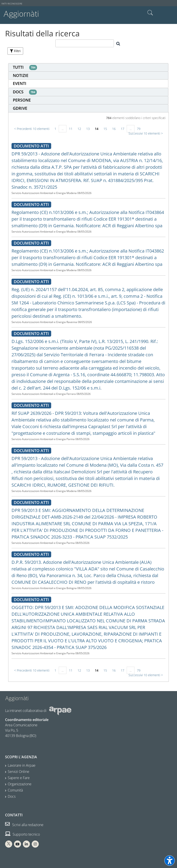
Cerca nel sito (150, 13)
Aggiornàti (21, 14)
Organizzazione (20, 784)
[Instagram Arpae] (35, 844)
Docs (12, 796)
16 (114, 129)
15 (105, 129)
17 (123, 129)
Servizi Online (18, 772)
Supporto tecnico (22, 834)
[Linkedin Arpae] (26, 844)
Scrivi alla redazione (24, 825)
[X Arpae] (9, 844)
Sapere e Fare (19, 778)
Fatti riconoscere (12, 4)
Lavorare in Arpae (22, 765)
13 (88, 129)
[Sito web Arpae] (60, 711)
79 (139, 129)
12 (79, 129)
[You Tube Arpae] (18, 844)
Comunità (15, 790)
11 (71, 129)
